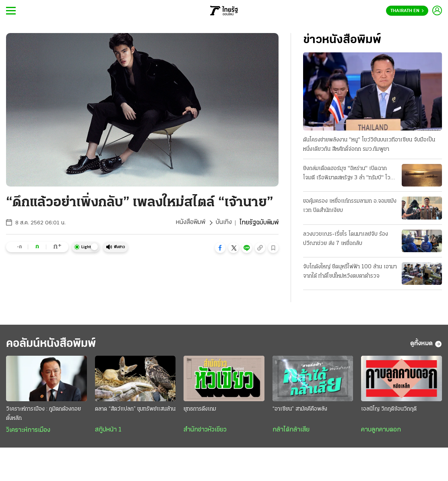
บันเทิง (224, 223)
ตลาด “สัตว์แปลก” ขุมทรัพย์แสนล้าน (135, 409)
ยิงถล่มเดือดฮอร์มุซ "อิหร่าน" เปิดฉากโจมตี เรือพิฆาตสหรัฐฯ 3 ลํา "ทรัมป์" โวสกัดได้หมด (347, 174)
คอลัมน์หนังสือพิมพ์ (54, 344)
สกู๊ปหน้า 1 (108, 430)
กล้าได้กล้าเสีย (291, 430)
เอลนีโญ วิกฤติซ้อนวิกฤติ (389, 409)
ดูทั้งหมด (426, 344)
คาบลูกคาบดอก (381, 430)
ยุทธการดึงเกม (200, 409)
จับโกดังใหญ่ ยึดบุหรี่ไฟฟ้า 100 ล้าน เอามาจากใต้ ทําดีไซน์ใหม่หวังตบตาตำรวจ (350, 272)
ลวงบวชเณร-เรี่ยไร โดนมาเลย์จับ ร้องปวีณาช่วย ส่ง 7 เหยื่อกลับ (346, 239)
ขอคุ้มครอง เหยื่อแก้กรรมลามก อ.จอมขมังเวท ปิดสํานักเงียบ (350, 206)
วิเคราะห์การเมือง (28, 431)
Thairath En (407, 11)
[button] (220, 248)
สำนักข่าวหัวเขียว (205, 430)
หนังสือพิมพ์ (191, 223)
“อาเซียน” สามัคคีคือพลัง (300, 409)
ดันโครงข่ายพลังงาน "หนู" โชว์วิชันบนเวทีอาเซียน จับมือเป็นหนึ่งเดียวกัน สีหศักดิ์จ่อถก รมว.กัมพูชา (369, 145)
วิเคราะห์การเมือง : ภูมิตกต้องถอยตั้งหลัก (43, 414)
